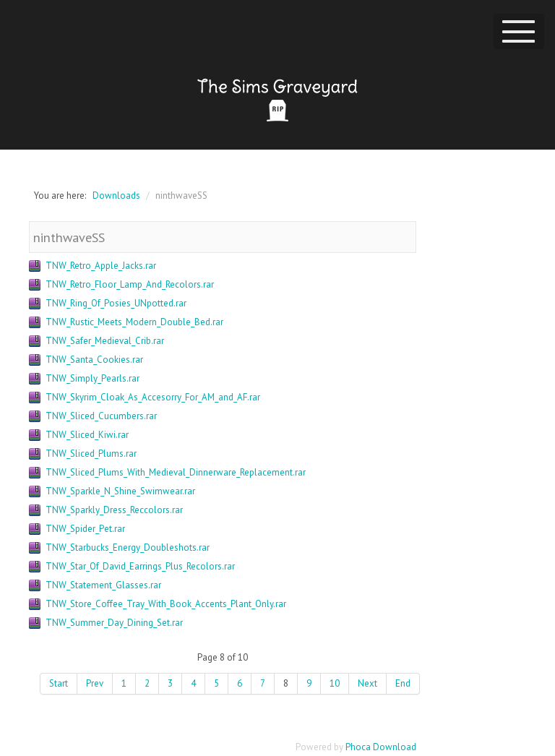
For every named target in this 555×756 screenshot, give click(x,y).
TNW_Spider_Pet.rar (85, 529)
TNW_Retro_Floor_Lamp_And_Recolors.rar (130, 284)
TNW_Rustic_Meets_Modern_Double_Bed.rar (134, 322)
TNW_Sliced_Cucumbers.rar (101, 416)
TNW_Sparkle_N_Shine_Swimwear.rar (120, 491)
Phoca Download (381, 747)
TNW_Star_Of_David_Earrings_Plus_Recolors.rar (140, 566)
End (403, 683)
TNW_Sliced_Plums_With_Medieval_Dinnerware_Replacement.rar (176, 472)
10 (335, 683)
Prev (95, 683)
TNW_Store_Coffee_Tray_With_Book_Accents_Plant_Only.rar (166, 604)
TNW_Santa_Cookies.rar (94, 360)
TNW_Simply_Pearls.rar (92, 378)
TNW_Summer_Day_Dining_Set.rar (114, 623)
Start (59, 683)
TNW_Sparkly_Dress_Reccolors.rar (114, 510)
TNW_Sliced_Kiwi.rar (87, 435)
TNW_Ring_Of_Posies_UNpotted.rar (116, 303)
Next (367, 683)
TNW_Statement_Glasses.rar (103, 585)
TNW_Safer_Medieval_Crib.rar (105, 341)
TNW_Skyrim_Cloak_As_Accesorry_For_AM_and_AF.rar (153, 397)
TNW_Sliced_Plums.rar (91, 454)
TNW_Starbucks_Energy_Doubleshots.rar (128, 547)
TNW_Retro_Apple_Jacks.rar (101, 266)
